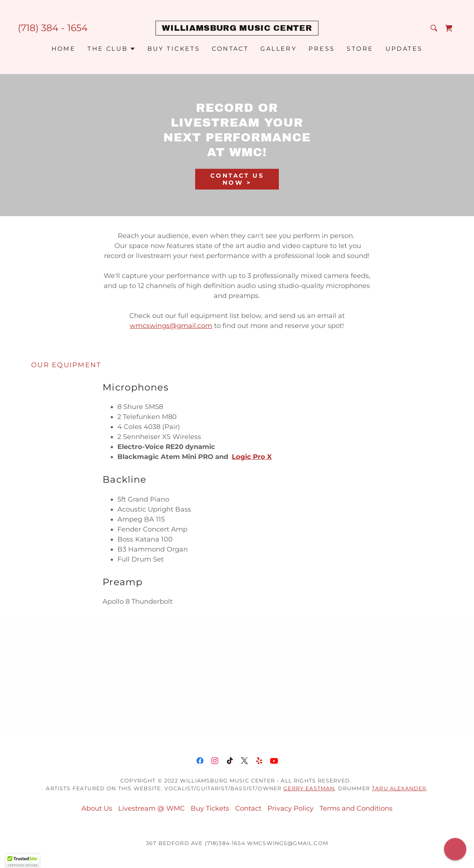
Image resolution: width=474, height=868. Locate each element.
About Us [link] (97, 808)
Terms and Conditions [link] (356, 808)
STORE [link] (360, 49)
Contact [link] (230, 49)
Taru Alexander (399, 788)
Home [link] (64, 49)
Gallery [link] (278, 49)
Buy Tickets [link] (174, 49)
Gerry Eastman (309, 788)
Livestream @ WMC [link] (151, 808)
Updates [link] (404, 49)
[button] (111, 49)
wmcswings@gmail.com (171, 326)
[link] (237, 29)
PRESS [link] (322, 49)
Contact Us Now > (237, 179)
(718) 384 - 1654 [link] (53, 28)
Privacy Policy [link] (291, 808)
